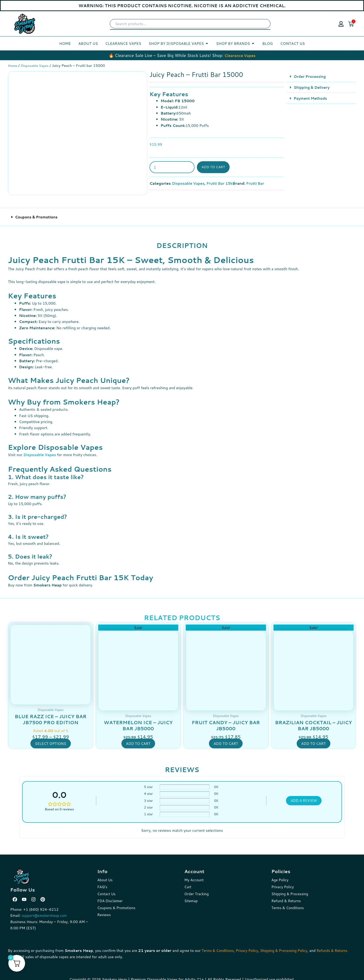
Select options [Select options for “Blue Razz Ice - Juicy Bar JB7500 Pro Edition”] (51, 739)
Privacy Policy (283, 883)
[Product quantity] (172, 167)
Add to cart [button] (138, 739)
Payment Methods (311, 98)
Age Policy (280, 876)
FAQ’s (102, 883)
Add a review (304, 797)
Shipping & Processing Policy (289, 946)
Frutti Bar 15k (222, 183)
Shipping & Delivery (313, 87)
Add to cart (214, 167)
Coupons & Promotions (38, 213)
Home (13, 65)
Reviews (104, 911)
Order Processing (311, 76)
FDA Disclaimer (111, 897)
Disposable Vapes (37, 65)
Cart (188, 883)
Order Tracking (197, 890)
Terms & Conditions (288, 904)
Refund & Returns (287, 897)
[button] (321, 76)
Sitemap (191, 897)
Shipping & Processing (291, 890)
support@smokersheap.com (46, 911)
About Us (105, 876)
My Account (195, 876)
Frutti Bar (260, 183)
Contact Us (107, 890)
